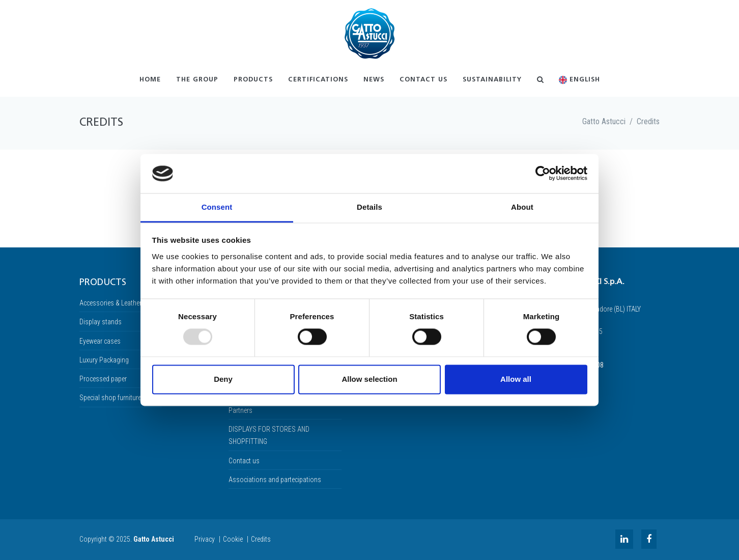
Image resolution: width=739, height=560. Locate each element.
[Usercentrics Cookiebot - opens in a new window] (543, 174)
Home (150, 80)
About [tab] (522, 207)
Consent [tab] (217, 207)
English (579, 80)
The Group (197, 80)
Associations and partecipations (275, 480)
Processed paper (103, 379)
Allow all (516, 379)
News (374, 80)
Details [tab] (369, 207)
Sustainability (492, 80)
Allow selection (369, 379)
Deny (223, 379)
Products (253, 80)
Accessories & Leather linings (121, 303)
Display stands (101, 322)
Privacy (205, 539)
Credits (648, 121)
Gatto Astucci (604, 121)
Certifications (318, 80)
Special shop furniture (110, 398)
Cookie (233, 539)
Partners (240, 410)
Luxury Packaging (104, 360)
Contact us (423, 80)
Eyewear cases (100, 341)
